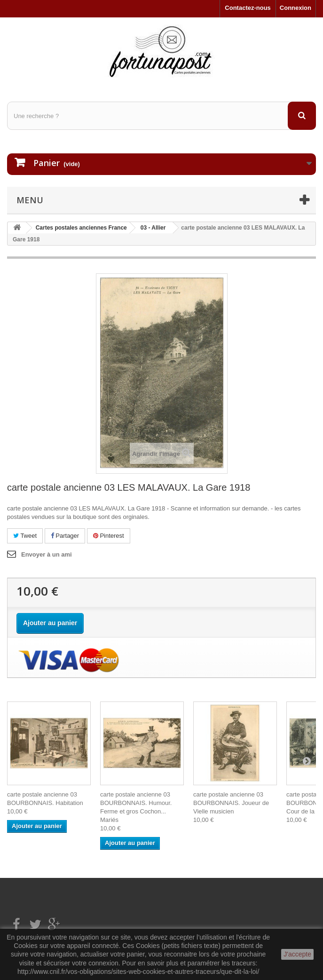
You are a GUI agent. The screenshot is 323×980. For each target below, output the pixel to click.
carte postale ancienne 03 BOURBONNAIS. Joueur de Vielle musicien (231, 803)
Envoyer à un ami (47, 554)
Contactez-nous (248, 8)
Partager (65, 536)
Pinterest (109, 536)
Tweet (25, 536)
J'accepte (297, 954)
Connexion (295, 8)
